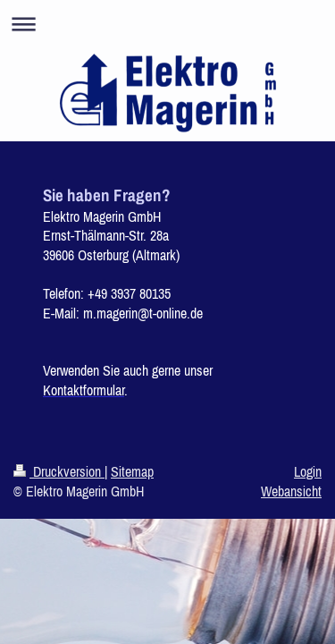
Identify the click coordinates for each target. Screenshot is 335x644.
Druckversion (59, 471)
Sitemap (132, 471)
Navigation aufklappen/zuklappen (167, 24)
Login (308, 471)
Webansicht (291, 491)
